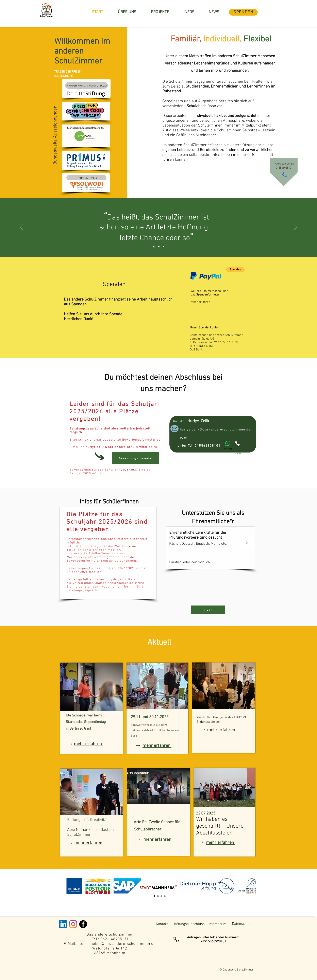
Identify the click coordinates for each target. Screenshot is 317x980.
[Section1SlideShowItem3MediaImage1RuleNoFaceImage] (163, 247)
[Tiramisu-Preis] (86, 178)
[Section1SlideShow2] (158, 896)
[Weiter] (295, 227)
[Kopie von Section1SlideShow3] (161, 896)
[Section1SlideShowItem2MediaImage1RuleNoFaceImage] (159, 247)
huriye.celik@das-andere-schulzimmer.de (119, 447)
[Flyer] (208, 610)
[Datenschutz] (242, 924)
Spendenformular (208, 295)
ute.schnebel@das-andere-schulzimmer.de (117, 944)
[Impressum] (217, 924)
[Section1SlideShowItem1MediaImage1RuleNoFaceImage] (154, 247)
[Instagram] (73, 924)
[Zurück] (22, 227)
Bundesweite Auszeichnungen (55, 135)
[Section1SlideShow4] (165, 896)
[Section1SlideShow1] (154, 896)
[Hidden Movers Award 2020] (87, 85)
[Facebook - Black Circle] (83, 924)
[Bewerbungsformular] (136, 458)
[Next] (247, 543)
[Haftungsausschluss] (189, 924)
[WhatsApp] (228, 445)
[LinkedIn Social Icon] (63, 924)
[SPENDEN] (243, 12)
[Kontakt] (162, 924)
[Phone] (284, 174)
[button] (235, 269)
